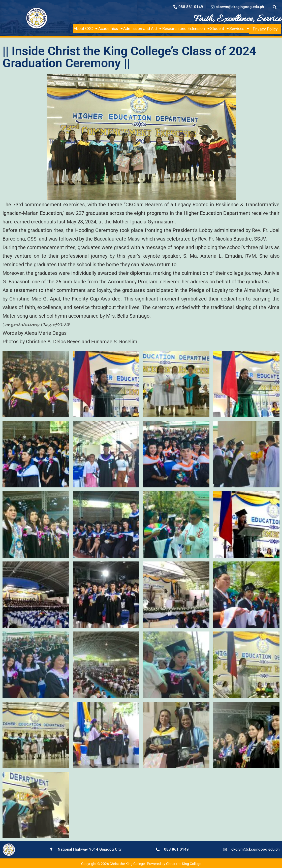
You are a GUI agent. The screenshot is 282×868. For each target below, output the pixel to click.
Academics (112, 29)
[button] (86, 29)
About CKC (86, 29)
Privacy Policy (268, 29)
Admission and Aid (145, 29)
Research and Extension (190, 29)
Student (224, 29)
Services (245, 29)
